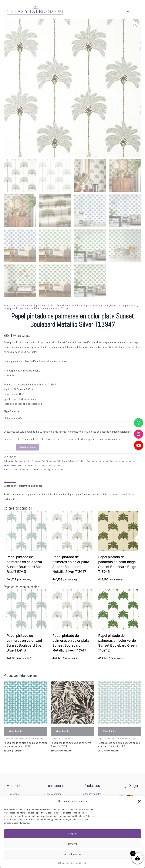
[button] (139, 801)
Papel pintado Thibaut (54, 470)
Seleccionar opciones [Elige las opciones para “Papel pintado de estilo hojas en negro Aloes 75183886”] (67, 759)
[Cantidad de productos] (8, 447)
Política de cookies (66, 863)
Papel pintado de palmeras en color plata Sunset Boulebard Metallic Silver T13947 (71, 565)
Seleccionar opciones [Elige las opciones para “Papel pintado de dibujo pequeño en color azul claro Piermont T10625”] (115, 759)
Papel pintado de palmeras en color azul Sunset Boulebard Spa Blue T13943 (24, 565)
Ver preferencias (72, 854)
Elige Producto (11, 411)
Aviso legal (81, 863)
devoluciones (128, 495)
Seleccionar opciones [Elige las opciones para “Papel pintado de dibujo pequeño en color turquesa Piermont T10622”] (20, 759)
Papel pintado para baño (96, 306)
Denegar (73, 844)
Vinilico (65, 308)
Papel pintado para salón (47, 308)
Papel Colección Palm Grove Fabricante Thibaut (58, 306)
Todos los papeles (92, 794)
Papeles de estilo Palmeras (18, 306)
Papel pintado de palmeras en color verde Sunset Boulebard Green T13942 (118, 643)
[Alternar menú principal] (138, 11)
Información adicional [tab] (30, 486)
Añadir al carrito (27, 447)
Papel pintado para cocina (124, 306)
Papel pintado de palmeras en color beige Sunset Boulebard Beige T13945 (117, 565)
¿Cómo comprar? (53, 794)
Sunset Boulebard (21, 470)
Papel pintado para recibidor (18, 308)
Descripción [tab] (10, 486)
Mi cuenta (15, 794)
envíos (115, 495)
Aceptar (73, 833)
